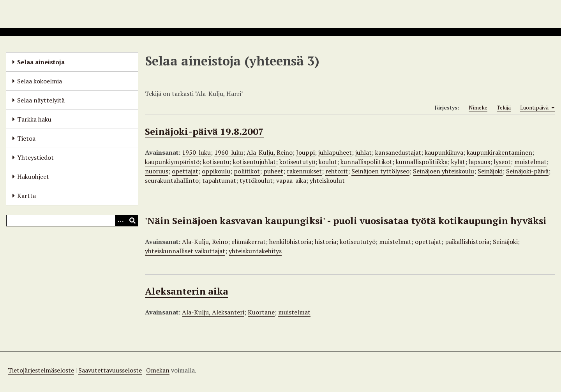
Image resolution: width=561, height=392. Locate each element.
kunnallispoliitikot (366, 162)
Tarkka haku (34, 119)
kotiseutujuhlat (254, 162)
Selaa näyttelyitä (41, 100)
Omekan (158, 370)
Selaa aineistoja (41, 62)
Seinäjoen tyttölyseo (380, 171)
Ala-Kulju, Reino (270, 152)
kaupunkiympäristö (172, 162)
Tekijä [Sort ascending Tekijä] (504, 107)
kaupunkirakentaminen (499, 152)
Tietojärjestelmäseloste (41, 370)
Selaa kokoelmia (40, 81)
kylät (458, 162)
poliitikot (247, 171)
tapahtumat (219, 180)
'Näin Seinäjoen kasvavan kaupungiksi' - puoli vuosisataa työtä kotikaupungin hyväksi (346, 221)
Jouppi (305, 152)
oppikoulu (216, 171)
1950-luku (196, 152)
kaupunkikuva (444, 152)
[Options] (121, 221)
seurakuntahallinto (172, 180)
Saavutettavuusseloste (110, 370)
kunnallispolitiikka (422, 162)
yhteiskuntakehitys (255, 251)
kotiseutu (216, 162)
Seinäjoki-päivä (527, 171)
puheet (273, 171)
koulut (328, 162)
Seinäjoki (490, 171)
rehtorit (337, 171)
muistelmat (530, 162)
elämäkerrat (249, 242)
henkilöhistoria (290, 242)
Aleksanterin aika (187, 291)
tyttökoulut (256, 180)
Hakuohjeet (33, 177)
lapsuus (479, 162)
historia (325, 242)
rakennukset (304, 171)
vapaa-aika (291, 180)
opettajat (185, 171)
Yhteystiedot (35, 157)
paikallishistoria (467, 242)
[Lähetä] (132, 221)
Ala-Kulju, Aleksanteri (213, 312)
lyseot (502, 162)
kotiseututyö (297, 162)
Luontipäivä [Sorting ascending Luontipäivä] (537, 108)
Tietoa (26, 138)
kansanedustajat (398, 152)
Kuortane (261, 312)
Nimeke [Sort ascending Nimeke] (478, 107)
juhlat (363, 152)
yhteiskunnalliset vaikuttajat (185, 251)
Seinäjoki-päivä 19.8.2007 (204, 131)
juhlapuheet (335, 152)
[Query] (72, 221)
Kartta (26, 196)
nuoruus (157, 171)
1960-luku (229, 152)
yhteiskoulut (327, 180)
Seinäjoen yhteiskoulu (444, 171)
